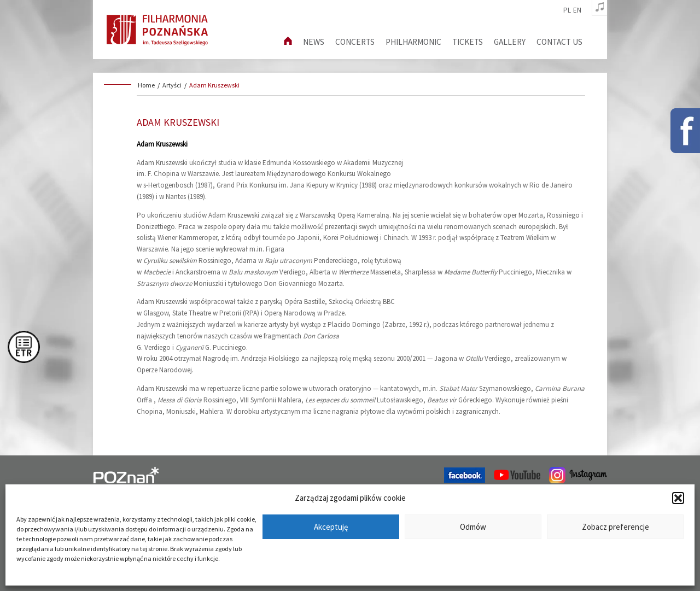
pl (567, 10)
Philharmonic (413, 42)
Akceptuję (331, 527)
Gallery (510, 42)
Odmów (473, 527)
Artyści (172, 85)
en (577, 10)
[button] (678, 498)
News (314, 42)
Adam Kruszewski (214, 85)
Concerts (355, 42)
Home (146, 85)
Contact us (559, 42)
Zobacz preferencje (616, 527)
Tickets (468, 42)
